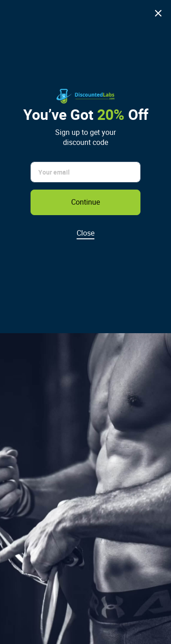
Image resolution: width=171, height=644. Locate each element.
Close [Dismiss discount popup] (85, 233)
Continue (85, 202)
